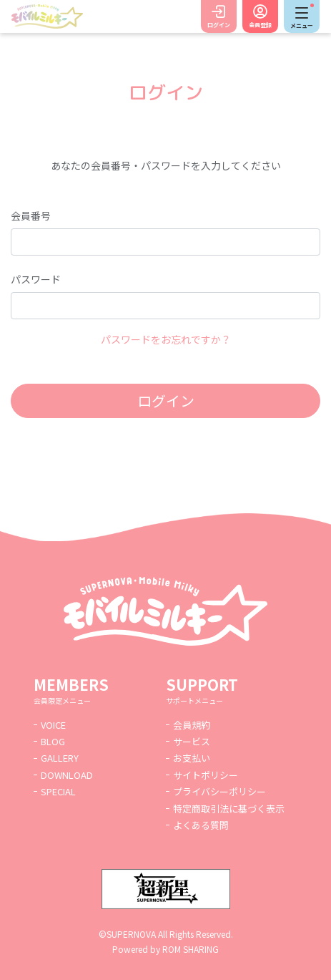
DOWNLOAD (67, 775)
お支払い (192, 758)
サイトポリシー (206, 775)
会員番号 (31, 215)
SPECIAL (58, 791)
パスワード (36, 279)
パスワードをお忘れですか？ (166, 339)
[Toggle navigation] (302, 16)
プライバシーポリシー (219, 791)
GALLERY (60, 758)
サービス (192, 741)
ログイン (219, 25)
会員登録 (260, 25)
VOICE (53, 725)
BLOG (53, 741)
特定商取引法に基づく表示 (229, 809)
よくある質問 (201, 825)
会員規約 (192, 725)
